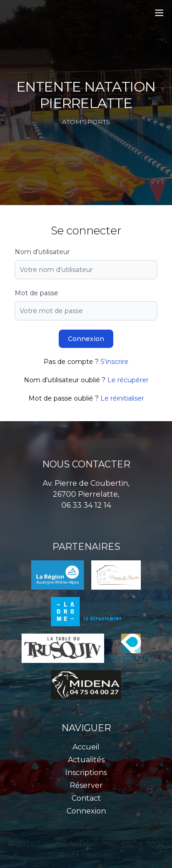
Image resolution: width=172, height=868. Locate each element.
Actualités (86, 760)
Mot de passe (36, 293)
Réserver (86, 785)
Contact (86, 798)
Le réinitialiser (122, 398)
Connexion (86, 339)
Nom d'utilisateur (42, 252)
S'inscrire (114, 362)
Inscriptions (86, 773)
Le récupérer (128, 380)
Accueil (86, 747)
